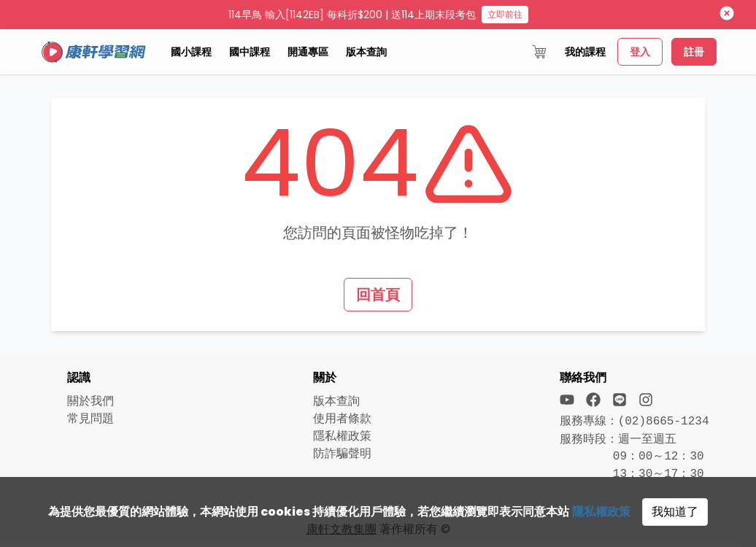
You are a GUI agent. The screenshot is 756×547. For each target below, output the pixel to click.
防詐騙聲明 (342, 453)
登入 (640, 52)
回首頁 (378, 295)
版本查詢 (366, 52)
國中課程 (250, 52)
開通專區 (308, 52)
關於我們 (90, 401)
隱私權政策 (601, 512)
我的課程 (585, 52)
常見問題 (90, 418)
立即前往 (505, 14)
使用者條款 (342, 418)
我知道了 (675, 512)
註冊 (694, 52)
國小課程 (191, 52)
